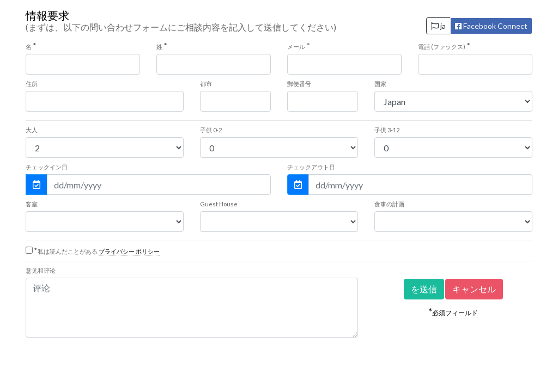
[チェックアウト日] (420, 185)
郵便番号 (299, 84)
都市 (206, 84)
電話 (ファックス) (444, 46)
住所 (32, 84)
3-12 (387, 130)
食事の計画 (389, 204)
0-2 (211, 130)
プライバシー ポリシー (129, 251)
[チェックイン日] (159, 185)
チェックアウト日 (311, 167)
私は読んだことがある (97, 251)
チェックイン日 (47, 167)
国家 (380, 84)
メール (299, 46)
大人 (32, 130)
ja (438, 26)
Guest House (219, 204)
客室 (32, 204)
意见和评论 (41, 270)
